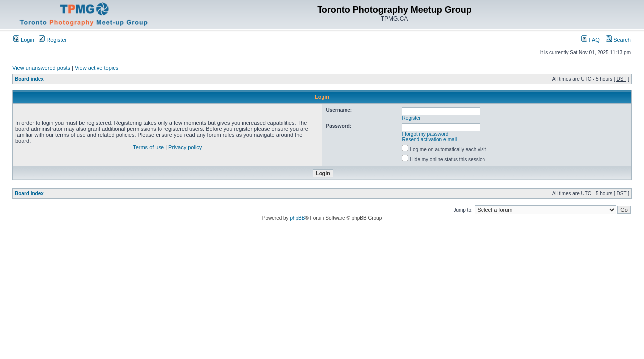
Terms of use (148, 147)
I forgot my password (425, 134)
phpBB (297, 218)
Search (618, 40)
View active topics (96, 68)
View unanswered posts (41, 68)
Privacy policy (185, 147)
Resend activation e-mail (430, 139)
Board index (29, 79)
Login (24, 40)
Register (53, 40)
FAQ (590, 40)
